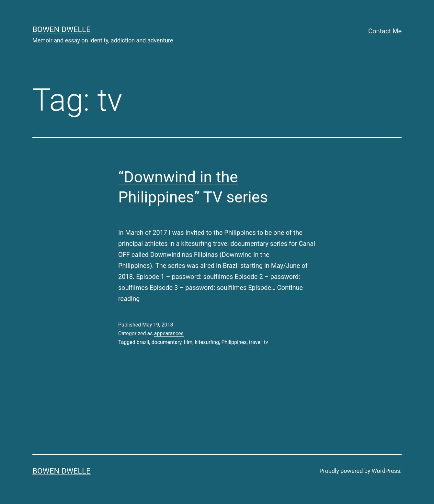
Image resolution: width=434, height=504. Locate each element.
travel (255, 342)
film (188, 342)
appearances (169, 333)
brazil (143, 342)
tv (266, 342)
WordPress (386, 471)
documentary (166, 342)
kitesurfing (207, 342)
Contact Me (385, 31)
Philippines (234, 342)
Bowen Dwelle (62, 29)
